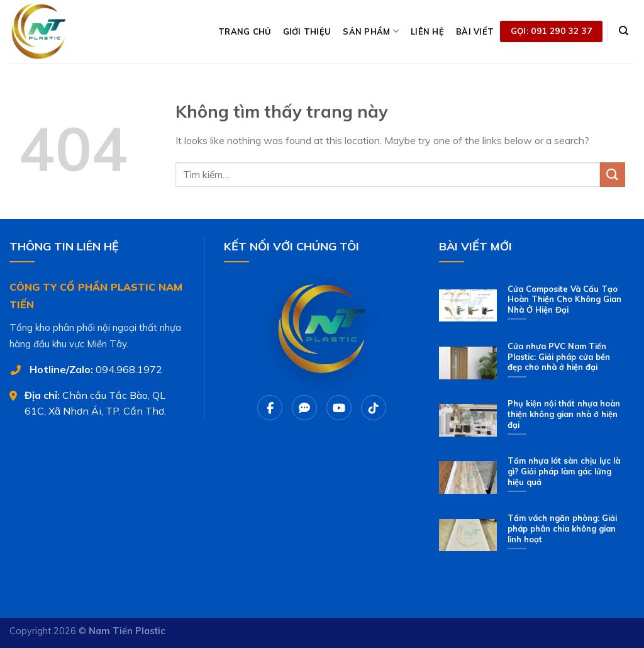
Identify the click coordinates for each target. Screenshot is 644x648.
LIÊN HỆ (427, 31)
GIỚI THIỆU (307, 31)
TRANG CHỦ (244, 31)
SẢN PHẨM (371, 31)
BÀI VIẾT (475, 31)
